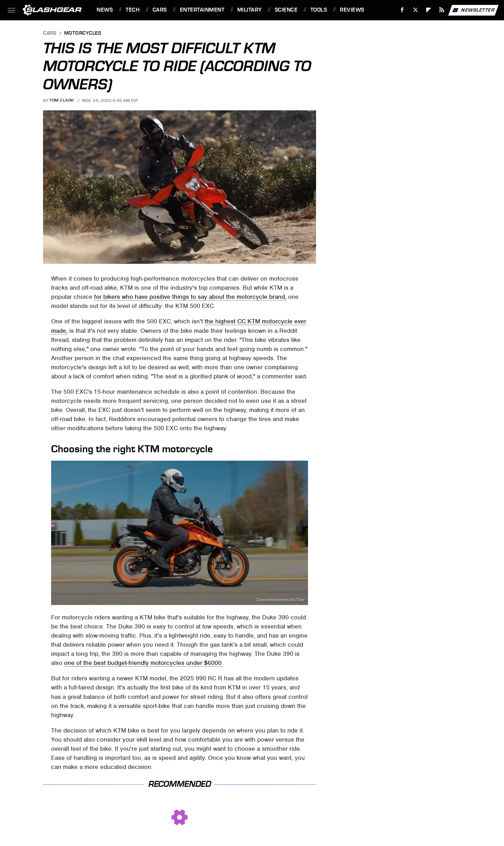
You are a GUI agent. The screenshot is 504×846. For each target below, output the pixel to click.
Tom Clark (62, 101)
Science (286, 10)
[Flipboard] (429, 10)
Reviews (352, 10)
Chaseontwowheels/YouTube (281, 600)
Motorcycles (83, 33)
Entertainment (202, 10)
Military (250, 10)
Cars (160, 10)
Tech (133, 10)
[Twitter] (415, 10)
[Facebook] (402, 10)
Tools (319, 10)
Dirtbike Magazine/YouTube (290, 259)
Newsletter (473, 10)
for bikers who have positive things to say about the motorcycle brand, (190, 297)
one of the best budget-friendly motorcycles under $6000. (143, 663)
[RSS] (442, 10)
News (105, 10)
